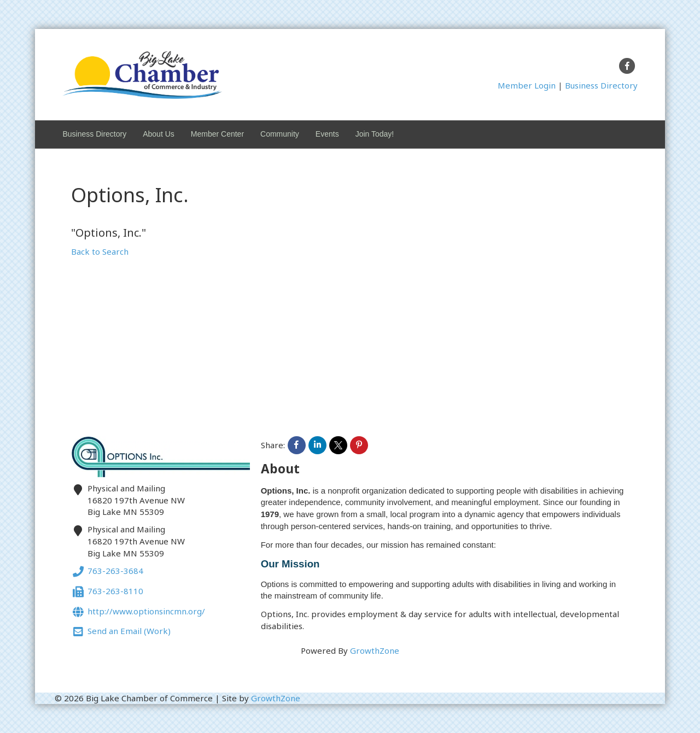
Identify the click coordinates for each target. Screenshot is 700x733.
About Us (159, 134)
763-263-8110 (107, 592)
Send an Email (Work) (121, 632)
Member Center (217, 134)
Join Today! (375, 134)
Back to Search (100, 251)
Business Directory (601, 85)
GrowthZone (375, 650)
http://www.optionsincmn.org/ (138, 612)
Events (327, 134)
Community (280, 134)
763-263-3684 (107, 572)
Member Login (527, 85)
